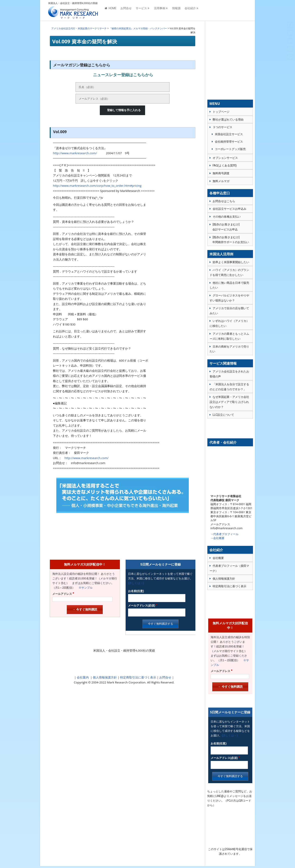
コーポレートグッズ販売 (230, 149)
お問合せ (126, 10)
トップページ (221, 112)
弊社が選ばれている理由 (228, 120)
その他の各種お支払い (227, 217)
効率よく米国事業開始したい (231, 262)
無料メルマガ (221, 181)
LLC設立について (223, 415)
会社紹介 (190, 10)
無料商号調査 (221, 173)
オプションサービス (225, 158)
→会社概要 (217, 538)
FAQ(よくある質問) (225, 165)
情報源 (176, 10)
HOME (111, 10)
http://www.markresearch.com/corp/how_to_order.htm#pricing (97, 186)
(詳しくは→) (136, 583)
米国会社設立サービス (229, 134)
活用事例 (160, 10)
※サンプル (84, 588)
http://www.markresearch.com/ (75, 153)
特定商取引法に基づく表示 (138, 677)
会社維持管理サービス (229, 142)
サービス (141, 10)
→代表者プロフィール (224, 534)
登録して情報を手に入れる (124, 110)
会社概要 (218, 558)
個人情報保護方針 (104, 677)
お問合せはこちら (224, 201)
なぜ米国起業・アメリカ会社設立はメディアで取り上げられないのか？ (229, 402)
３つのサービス (222, 127)
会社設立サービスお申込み (229, 209)
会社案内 (83, 677)
